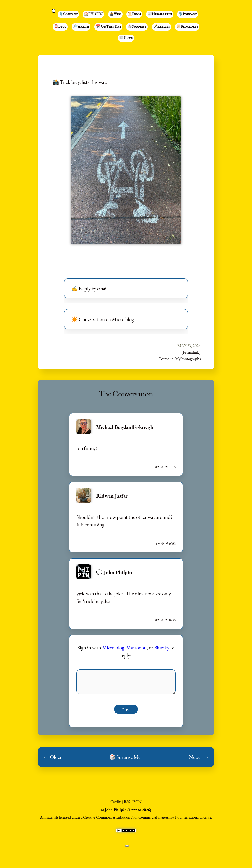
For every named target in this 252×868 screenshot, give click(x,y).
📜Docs (134, 14)
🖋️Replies (161, 27)
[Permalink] (191, 352)
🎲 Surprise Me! (125, 760)
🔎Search (81, 27)
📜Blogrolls (187, 27)
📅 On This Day (108, 27)
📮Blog (60, 27)
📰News (126, 38)
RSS (127, 805)
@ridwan (85, 593)
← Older (53, 760)
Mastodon (136, 647)
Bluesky (162, 647)
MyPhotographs (188, 359)
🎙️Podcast (188, 14)
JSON (137, 805)
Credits (116, 805)
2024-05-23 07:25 (165, 620)
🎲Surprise (137, 27)
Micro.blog (113, 647)
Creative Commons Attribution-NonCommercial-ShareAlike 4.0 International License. (148, 820)
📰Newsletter (160, 14)
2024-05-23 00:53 (165, 544)
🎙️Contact (68, 14)
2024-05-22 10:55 (165, 467)
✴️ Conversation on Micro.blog (103, 319)
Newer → (199, 760)
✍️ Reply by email (89, 288)
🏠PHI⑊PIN (93, 14)
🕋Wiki (115, 14)
